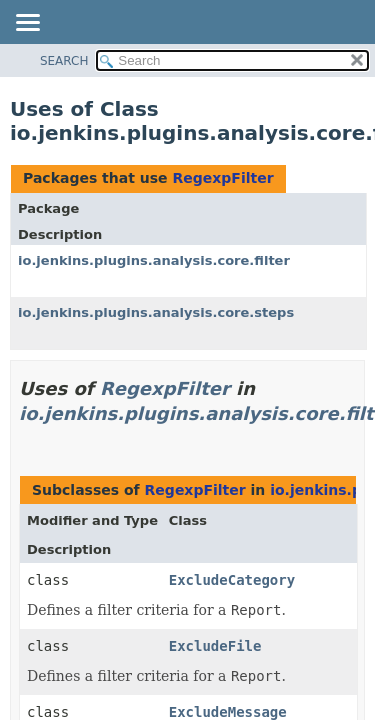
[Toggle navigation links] (27, 24)
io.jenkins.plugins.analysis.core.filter (154, 260)
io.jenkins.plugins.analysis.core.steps (156, 312)
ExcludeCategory (232, 580)
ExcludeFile (215, 646)
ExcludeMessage (228, 712)
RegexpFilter (222, 178)
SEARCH (64, 61)
